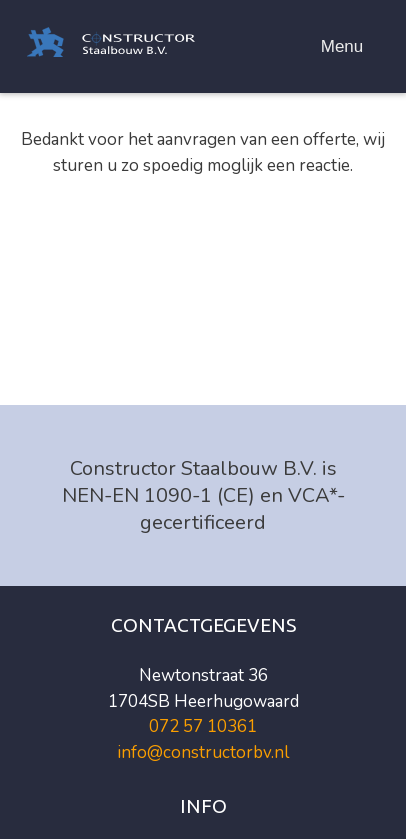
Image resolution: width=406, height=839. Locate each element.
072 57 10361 (203, 726)
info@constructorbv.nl (203, 752)
